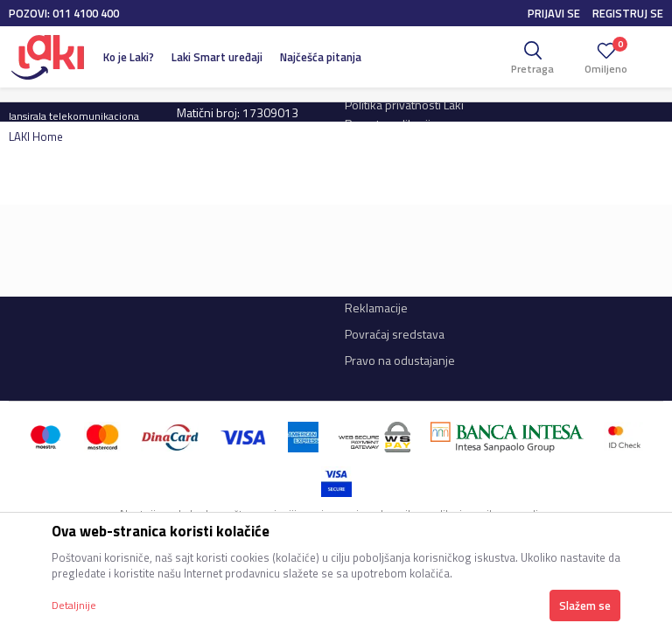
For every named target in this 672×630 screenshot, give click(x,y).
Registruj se (628, 13)
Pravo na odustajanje (400, 360)
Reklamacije (376, 308)
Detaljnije (74, 605)
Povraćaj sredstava (395, 334)
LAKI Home (36, 136)
